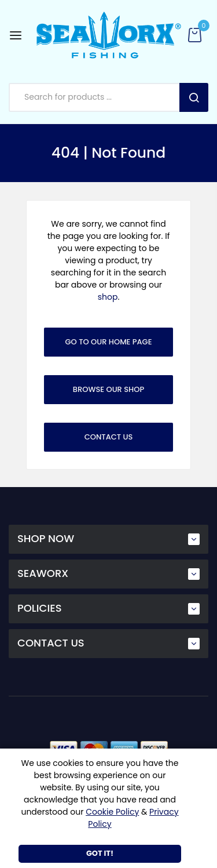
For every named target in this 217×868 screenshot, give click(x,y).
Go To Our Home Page (109, 342)
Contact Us (109, 437)
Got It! (100, 853)
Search (194, 97)
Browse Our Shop (108, 389)
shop (108, 297)
